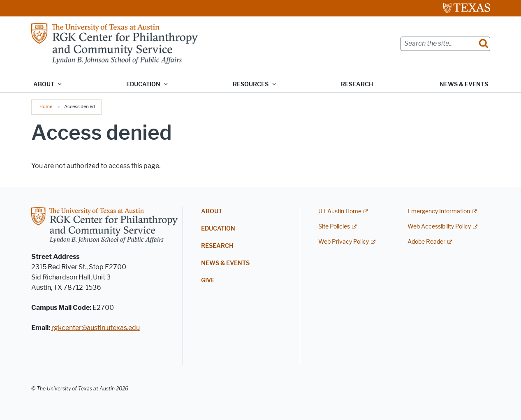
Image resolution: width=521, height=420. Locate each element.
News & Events (464, 84)
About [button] (44, 84)
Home (46, 106)
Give (208, 280)
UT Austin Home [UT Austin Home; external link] (340, 211)
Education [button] (143, 84)
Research (357, 84)
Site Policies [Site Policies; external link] (334, 227)
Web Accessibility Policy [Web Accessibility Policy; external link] (439, 227)
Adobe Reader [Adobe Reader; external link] (426, 242)
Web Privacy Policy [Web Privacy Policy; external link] (344, 242)
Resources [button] (251, 84)
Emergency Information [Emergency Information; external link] (439, 211)
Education (218, 229)
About (212, 211)
